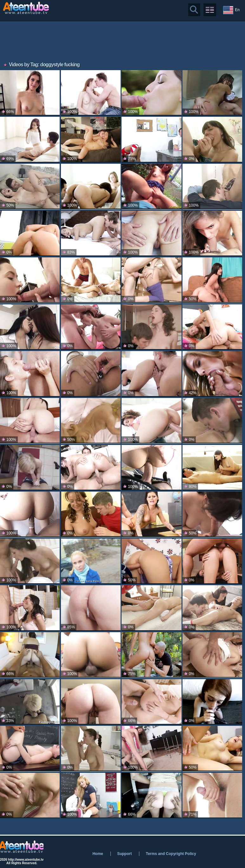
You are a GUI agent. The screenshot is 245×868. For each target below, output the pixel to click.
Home (98, 854)
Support (124, 854)
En (231, 10)
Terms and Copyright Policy (171, 854)
